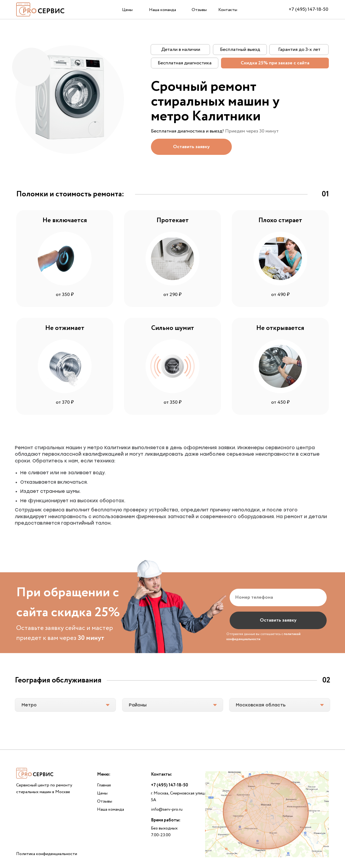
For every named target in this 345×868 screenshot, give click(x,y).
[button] (191, 147)
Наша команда (163, 10)
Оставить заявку (278, 620)
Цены (127, 10)
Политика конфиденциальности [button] (47, 854)
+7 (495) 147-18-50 (308, 9)
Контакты (228, 10)
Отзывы (199, 10)
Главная (104, 785)
